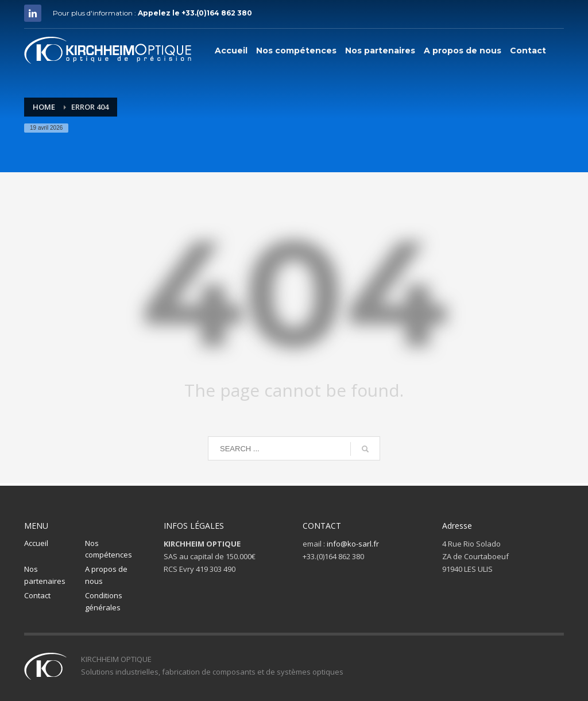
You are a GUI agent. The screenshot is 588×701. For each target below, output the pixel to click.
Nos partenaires (45, 575)
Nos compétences (109, 549)
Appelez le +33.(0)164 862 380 (195, 13)
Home (44, 107)
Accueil (36, 543)
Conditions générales (104, 601)
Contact (37, 595)
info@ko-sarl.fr (353, 544)
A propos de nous (106, 575)
